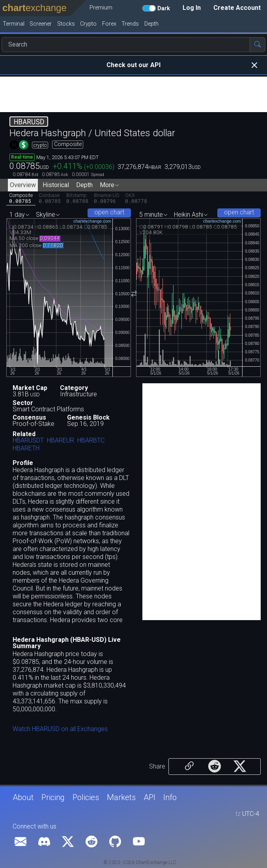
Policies (86, 797)
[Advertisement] (133, 94)
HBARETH (26, 449)
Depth (84, 185)
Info (170, 797)
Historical (56, 185)
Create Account (237, 8)
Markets (121, 797)
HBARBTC (91, 441)
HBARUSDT (28, 441)
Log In (192, 8)
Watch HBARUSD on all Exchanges (60, 729)
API (149, 797)
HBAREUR (61, 441)
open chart (109, 212)
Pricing (53, 797)
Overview (23, 185)
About (23, 797)
